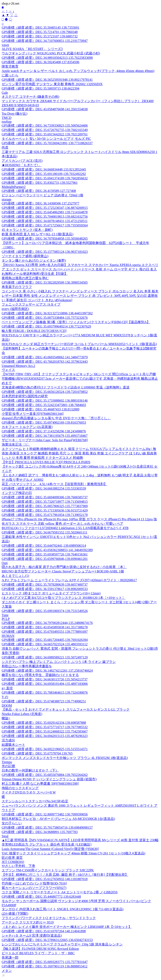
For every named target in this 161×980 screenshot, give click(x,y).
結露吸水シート (13, 745)
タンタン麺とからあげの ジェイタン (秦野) (34, 260)
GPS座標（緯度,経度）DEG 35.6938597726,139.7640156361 (45, 554)
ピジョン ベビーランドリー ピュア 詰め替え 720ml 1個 (42, 195)
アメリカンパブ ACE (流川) (22, 161)
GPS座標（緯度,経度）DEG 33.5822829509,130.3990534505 (45, 282)
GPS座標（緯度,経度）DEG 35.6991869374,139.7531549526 (45, 611)
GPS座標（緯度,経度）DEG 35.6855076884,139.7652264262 (45, 775)
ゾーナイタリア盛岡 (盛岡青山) (25, 256)
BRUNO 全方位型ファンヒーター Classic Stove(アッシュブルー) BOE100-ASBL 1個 (63, 571)
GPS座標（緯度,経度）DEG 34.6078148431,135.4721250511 (45, 221)
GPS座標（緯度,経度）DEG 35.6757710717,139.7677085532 (45, 727)
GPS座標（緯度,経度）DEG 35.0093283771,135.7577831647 (45, 962)
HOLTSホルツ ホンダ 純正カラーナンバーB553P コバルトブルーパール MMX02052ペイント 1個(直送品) (79, 344)
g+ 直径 (7, 688)
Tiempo (7, 762)
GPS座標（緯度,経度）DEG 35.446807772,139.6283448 (41, 897)
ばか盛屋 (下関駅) (15, 914)
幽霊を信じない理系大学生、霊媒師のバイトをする (40, 675)
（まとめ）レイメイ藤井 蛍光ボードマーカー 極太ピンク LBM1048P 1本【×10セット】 (67, 927)
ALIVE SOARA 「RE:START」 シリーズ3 (32, 49)
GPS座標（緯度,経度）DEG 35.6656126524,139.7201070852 (45, 392)
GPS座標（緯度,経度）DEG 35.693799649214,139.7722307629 (46, 326)
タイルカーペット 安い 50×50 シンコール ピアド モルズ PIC (46, 139)
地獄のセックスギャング (20, 788)
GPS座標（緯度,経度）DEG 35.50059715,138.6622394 (40, 88)
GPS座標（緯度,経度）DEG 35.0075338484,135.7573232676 (45, 318)
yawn (5, 45)
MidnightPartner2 (14, 187)
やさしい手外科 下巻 (18, 866)
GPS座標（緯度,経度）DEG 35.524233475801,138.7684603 (44, 405)
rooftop (7, 122)
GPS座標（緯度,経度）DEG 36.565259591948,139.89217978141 (47, 80)
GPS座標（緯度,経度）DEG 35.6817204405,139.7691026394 (45, 640)
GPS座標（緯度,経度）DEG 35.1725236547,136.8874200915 (45, 208)
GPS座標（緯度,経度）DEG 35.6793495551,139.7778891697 (45, 632)
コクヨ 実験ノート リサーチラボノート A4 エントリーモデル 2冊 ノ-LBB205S (60, 892)
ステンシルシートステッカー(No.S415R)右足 (35, 801)
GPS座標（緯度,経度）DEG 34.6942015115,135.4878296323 (45, 736)
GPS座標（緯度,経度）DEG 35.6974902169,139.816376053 (44, 422)
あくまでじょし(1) (15, 576)
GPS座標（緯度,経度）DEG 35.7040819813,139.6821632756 (45, 217)
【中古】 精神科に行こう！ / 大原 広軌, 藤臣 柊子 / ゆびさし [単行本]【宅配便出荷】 (65, 875)
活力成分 (8, 740)
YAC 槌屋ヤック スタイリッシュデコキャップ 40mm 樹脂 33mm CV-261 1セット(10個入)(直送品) (73, 853)
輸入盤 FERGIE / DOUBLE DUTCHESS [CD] (34, 331)
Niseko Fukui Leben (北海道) (22, 714)
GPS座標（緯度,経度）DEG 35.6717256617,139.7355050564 (45, 225)
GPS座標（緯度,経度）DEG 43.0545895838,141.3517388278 (45, 627)
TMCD (6, 118)
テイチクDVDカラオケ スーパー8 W (29, 792)
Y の (5, 697)
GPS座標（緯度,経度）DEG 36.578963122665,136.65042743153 (47, 940)
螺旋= (6, 718)
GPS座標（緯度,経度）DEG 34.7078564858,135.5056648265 (45, 239)
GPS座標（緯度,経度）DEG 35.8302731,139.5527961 (40, 183)
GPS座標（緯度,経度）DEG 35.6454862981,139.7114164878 (45, 212)
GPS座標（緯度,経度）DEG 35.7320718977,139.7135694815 (45, 502)
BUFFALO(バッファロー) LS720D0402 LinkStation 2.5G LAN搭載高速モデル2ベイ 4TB (65, 528)
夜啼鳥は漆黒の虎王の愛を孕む (25, 278)
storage (6, 199)
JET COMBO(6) (13, 862)
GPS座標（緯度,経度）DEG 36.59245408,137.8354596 (40, 62)
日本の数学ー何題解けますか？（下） (30, 770)
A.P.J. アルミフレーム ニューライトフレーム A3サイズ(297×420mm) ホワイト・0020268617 (69, 580)
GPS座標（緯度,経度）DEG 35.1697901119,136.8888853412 (45, 966)
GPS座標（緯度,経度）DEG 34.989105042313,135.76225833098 (47, 58)
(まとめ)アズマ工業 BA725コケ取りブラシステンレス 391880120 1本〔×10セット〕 (64, 598)
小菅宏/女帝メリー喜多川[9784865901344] (33, 414)
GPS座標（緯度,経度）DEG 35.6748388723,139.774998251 (44, 701)
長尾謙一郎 (10, 957)
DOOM (7, 705)
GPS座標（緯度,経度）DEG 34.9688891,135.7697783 (40, 832)
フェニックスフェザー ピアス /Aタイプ (31, 304)
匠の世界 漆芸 (12, 858)
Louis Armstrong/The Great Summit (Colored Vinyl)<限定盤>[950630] (50, 849)
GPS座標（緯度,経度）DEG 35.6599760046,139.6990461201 (45, 559)
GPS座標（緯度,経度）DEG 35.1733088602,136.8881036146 (45, 401)
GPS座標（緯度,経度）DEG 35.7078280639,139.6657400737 (45, 585)
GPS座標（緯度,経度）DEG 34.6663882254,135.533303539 (44, 488)
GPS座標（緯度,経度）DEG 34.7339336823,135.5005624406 (45, 125)
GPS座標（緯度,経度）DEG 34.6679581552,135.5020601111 (44, 532)
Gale (5, 93)
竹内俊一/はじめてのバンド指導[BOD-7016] (34, 883)
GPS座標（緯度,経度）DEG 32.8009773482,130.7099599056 (45, 814)
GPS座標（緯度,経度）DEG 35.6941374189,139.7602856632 (45, 178)
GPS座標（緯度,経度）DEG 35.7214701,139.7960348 (40, 32)
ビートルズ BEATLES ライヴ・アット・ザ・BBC (38, 953)
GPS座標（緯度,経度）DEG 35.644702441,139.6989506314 (44, 546)
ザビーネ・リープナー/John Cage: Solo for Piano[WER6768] (45, 440)
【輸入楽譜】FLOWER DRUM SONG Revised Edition (40, 949)
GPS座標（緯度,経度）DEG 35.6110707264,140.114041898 (44, 931)
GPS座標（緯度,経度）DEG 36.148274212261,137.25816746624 (47, 671)
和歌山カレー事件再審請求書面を (27, 666)
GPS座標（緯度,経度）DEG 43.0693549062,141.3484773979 (45, 357)
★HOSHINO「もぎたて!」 (21, 165)
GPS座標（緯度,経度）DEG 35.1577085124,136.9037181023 (45, 252)
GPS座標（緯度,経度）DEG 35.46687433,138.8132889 (40, 409)
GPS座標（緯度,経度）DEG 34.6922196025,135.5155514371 (45, 749)
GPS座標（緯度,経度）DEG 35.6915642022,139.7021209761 (45, 134)
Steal (5, 836)
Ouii (5, 563)
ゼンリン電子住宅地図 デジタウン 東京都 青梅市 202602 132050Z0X (52, 84)
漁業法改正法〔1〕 (16, 444)
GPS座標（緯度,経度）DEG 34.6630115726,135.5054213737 (45, 679)
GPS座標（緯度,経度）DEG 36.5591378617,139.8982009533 (45, 589)
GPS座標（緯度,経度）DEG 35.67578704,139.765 (37, 753)
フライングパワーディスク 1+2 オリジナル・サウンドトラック (49, 918)
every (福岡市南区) (15, 309)
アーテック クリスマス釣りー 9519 (28, 922)
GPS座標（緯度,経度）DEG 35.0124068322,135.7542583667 (45, 731)
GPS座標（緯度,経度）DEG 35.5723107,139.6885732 (40, 36)
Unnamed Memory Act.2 (18, 366)
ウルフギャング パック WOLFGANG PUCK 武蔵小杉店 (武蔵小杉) (51, 53)
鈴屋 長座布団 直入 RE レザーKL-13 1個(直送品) (38, 234)
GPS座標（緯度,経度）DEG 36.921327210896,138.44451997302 (47, 313)
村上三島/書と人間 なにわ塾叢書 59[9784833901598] (40, 784)
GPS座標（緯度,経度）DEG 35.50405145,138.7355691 (40, 28)
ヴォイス (8, 370)
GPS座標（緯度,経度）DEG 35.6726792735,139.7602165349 (45, 130)
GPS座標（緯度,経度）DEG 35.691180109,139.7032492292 (44, 174)
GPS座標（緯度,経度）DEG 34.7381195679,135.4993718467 (45, 436)
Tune (5, 615)
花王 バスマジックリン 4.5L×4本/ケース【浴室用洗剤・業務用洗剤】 (54, 484)
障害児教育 (10, 66)
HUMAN (8, 636)
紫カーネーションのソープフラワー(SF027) (34, 888)
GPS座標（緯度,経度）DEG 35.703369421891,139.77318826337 (47, 143)
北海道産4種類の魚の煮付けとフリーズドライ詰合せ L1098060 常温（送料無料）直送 (66, 387)
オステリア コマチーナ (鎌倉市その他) (31, 97)
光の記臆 (8, 766)
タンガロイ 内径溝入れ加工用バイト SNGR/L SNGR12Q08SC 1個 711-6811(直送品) (63, 909)
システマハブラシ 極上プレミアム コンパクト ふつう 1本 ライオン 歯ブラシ (59, 662)
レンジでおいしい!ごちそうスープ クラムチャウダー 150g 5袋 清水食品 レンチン (62, 944)
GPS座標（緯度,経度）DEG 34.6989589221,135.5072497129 (45, 657)
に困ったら (10, 75)
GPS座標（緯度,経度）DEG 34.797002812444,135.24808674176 (47, 623)
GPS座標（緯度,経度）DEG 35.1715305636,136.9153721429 (45, 510)
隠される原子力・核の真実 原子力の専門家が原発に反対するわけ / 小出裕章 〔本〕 (64, 567)
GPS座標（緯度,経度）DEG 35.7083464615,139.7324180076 (45, 693)
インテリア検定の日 (17, 493)
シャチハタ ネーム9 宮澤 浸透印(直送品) (32, 936)
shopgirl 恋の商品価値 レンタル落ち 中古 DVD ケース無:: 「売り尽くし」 (56, 418)
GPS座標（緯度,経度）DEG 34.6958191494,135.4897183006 (45, 684)
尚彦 (5, 147)
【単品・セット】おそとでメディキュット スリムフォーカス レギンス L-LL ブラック (66, 709)
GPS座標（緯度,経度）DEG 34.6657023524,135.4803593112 (45, 644)
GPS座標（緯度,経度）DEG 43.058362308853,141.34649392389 (47, 550)
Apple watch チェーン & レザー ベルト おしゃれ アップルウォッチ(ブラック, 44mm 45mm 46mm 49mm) (78, 71)
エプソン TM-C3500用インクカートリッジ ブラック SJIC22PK (48, 870)
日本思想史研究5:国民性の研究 (25, 396)
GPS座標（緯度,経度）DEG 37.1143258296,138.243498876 (44, 431)
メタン (7, 971)
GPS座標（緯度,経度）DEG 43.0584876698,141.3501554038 (45, 109)
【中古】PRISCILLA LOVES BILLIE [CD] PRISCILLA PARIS (46, 462)
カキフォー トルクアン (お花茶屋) (27, 427)
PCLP (6, 619)
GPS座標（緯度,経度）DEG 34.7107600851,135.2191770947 (45, 41)
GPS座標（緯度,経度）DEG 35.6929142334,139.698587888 (44, 723)
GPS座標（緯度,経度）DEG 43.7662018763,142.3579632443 (45, 362)
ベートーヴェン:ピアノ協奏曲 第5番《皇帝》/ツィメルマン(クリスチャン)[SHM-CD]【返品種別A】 (76, 322)
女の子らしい (12, 823)
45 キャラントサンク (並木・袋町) (27, 230)
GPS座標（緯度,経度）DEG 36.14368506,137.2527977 (40, 203)
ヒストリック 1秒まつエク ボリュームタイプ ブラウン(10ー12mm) (51, 593)
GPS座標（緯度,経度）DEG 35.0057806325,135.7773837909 (45, 506)
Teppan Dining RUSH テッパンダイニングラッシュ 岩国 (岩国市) (49, 779)
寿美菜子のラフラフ (17, 287)
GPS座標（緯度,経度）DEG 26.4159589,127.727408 (39, 191)
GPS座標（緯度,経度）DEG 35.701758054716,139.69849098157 (47, 828)
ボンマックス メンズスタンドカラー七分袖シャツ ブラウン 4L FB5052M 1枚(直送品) (65, 758)
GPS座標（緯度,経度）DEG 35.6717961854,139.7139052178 (45, 515)
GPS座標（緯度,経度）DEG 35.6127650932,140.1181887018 (45, 879)
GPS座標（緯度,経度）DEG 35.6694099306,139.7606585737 (45, 497)
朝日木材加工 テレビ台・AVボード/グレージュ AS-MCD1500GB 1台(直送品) (58, 819)
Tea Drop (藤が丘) (14, 114)
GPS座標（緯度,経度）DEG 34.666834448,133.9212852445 (44, 169)
